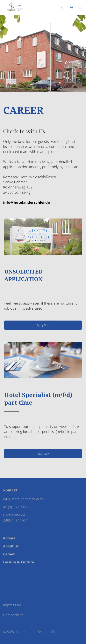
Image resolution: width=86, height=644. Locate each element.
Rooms (9, 538)
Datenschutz (13, 615)
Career (9, 554)
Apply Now (43, 325)
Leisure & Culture (19, 562)
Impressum (12, 605)
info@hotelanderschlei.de (26, 202)
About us (11, 546)
